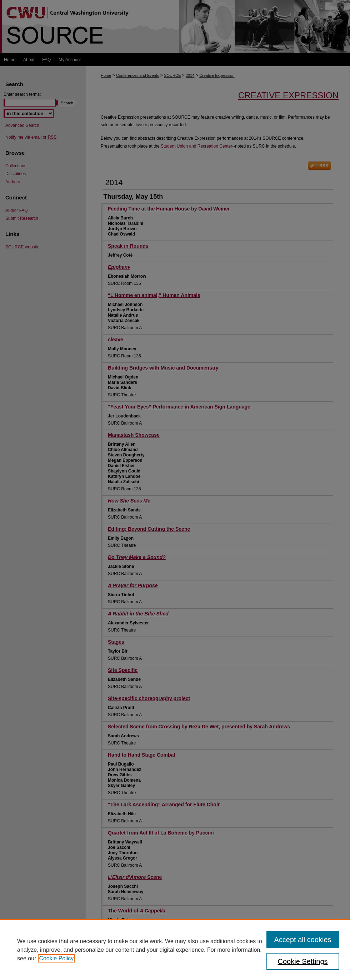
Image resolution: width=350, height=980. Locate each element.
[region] (175, 950)
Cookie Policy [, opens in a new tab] (56, 958)
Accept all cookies (303, 940)
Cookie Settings (303, 961)
